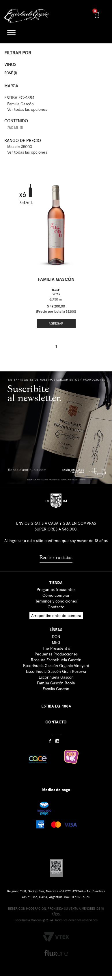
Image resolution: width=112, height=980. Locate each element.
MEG (56, 643)
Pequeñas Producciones (56, 654)
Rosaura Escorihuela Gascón (56, 660)
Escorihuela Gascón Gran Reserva (56, 672)
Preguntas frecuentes (56, 590)
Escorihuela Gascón (56, 677)
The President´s (56, 649)
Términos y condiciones (56, 601)
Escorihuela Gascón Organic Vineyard (56, 666)
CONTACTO (56, 722)
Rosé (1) (11, 73)
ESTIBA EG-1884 (19, 98)
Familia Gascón (56, 689)
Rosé (56, 292)
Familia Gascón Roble (56, 683)
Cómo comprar (56, 596)
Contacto (56, 607)
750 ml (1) (15, 128)
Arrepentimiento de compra (56, 616)
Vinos (10, 65)
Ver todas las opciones (27, 110)
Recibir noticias (56, 557)
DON (56, 637)
